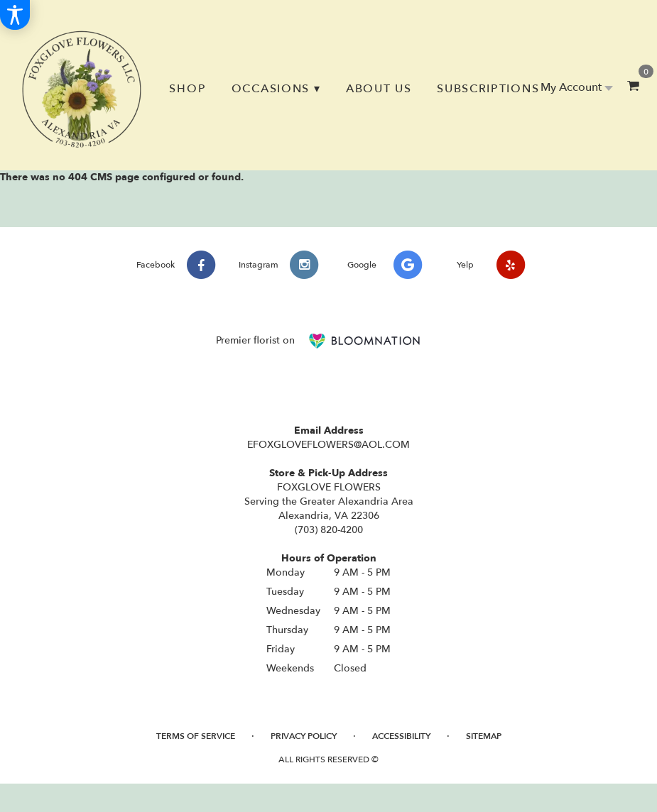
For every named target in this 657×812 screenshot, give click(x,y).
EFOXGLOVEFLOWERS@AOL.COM (328, 445)
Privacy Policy (304, 736)
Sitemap (484, 736)
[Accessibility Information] (15, 15)
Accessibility (401, 736)
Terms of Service (196, 736)
